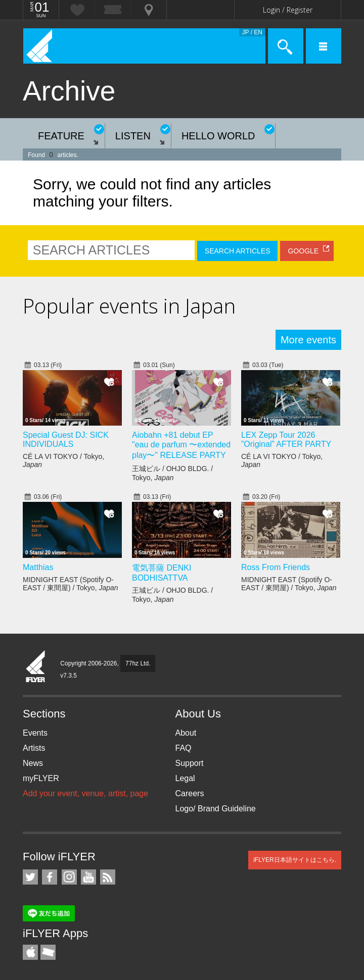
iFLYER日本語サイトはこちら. (295, 860)
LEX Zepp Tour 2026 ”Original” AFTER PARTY (286, 440)
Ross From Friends (276, 567)
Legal (185, 778)
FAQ (184, 748)
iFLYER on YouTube (88, 877)
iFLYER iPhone (30, 952)
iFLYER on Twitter (30, 877)
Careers (190, 793)
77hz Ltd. (138, 663)
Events (35, 733)
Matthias (38, 567)
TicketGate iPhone (48, 952)
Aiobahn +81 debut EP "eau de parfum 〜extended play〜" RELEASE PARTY (181, 445)
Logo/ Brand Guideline (216, 809)
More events (308, 340)
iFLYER (36, 667)
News (33, 763)
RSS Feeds (108, 877)
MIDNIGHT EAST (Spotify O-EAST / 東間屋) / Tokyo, (71, 584)
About (186, 733)
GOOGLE (303, 251)
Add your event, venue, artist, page (85, 793)
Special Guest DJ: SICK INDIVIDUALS (66, 440)
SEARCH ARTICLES (238, 251)
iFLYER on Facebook (50, 877)
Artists (34, 748)
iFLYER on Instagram (69, 877)
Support (190, 763)
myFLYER (41, 778)
